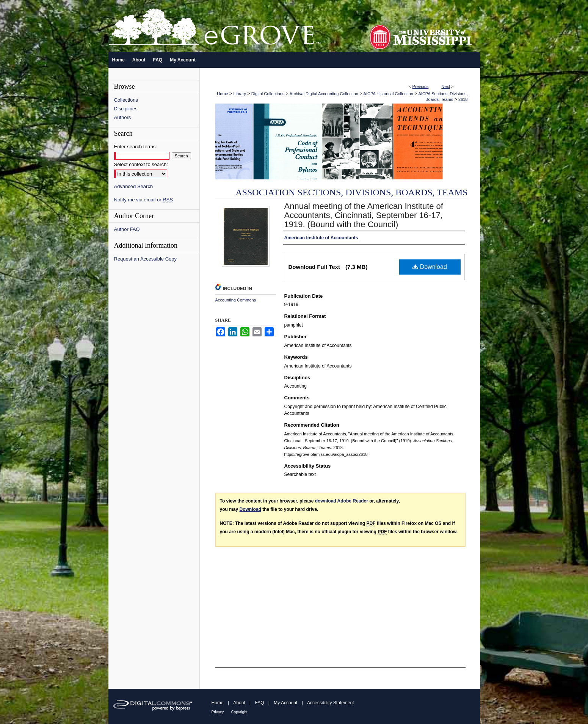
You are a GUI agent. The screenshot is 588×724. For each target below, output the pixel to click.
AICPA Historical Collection (388, 94)
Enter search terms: (136, 147)
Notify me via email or (143, 200)
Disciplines (126, 109)
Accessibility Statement (330, 703)
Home (222, 94)
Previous (421, 86)
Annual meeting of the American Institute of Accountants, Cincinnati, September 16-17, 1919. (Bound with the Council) (364, 215)
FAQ (259, 703)
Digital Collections (268, 94)
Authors (123, 117)
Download (430, 267)
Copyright (239, 712)
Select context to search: (141, 164)
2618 (463, 99)
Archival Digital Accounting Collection (324, 94)
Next (446, 86)
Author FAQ (127, 229)
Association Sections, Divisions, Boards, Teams (351, 192)
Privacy (218, 712)
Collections (126, 100)
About (239, 703)
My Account (285, 703)
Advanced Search (134, 186)
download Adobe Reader (342, 501)
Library (240, 94)
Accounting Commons (236, 300)
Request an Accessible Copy (145, 259)
